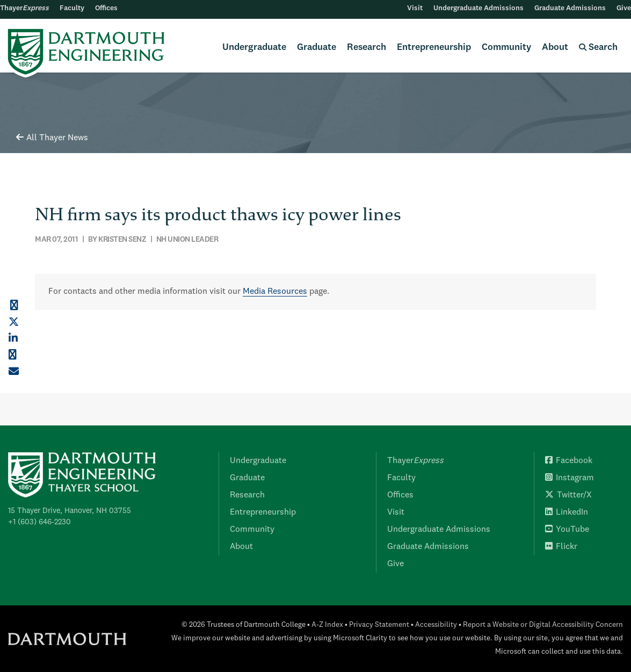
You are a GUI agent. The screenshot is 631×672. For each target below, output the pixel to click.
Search (598, 48)
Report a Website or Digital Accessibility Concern (543, 625)
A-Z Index (327, 625)
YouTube (567, 530)
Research (367, 48)
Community (506, 48)
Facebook (569, 461)
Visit (415, 8)
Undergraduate (254, 48)
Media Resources (275, 292)
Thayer (24, 8)
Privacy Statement (379, 625)
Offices (106, 8)
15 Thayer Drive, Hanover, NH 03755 (70, 511)
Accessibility (436, 625)
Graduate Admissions (570, 8)
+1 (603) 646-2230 (39, 522)
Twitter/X (568, 495)
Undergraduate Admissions (478, 8)
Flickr (561, 547)
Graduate (317, 48)
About (555, 48)
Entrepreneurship (434, 48)
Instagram (570, 478)
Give (624, 8)
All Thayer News (52, 138)
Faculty (72, 8)
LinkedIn (567, 512)
